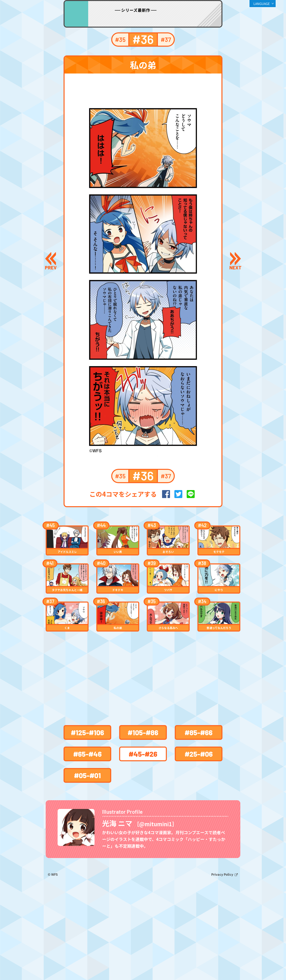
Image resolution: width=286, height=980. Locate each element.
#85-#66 (199, 804)
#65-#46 (87, 826)
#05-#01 (87, 847)
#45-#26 (143, 826)
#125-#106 (87, 804)
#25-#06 (199, 826)
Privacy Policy (223, 964)
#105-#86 (143, 804)
